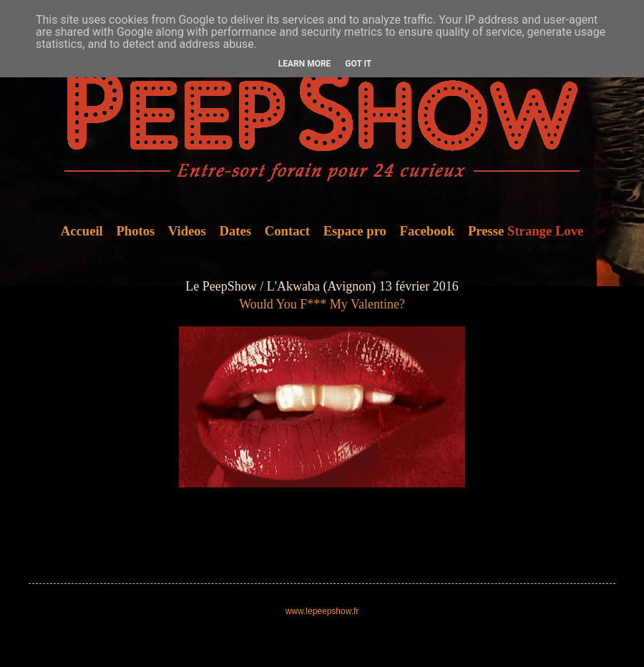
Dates (236, 231)
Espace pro (355, 231)
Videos (187, 231)
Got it (358, 64)
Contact (287, 231)
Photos (135, 231)
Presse (486, 231)
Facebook (428, 231)
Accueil (82, 231)
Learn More (305, 64)
